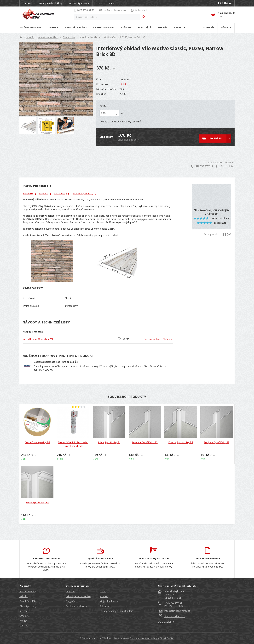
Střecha (23, 611)
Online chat (139, 10)
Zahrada (24, 626)
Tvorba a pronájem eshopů (144, 638)
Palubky (23, 596)
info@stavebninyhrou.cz (113, 10)
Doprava (27, 3)
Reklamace (105, 606)
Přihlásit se (224, 3)
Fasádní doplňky (28, 601)
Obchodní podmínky (79, 3)
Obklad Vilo (69, 38)
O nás (99, 3)
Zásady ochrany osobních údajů (116, 611)
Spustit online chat (175, 617)
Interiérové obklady (48, 38)
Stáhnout (168, 339)
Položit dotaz (225, 166)
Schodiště (25, 616)
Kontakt (113, 3)
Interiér (30, 38)
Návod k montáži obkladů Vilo (38, 339)
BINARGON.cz (167, 638)
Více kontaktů (166, 622)
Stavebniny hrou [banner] (38, 15)
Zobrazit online (152, 339)
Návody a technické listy (50, 3)
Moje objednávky (109, 601)
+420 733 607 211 (85, 10)
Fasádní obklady (28, 591)
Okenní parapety (28, 606)
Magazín (70, 601)
